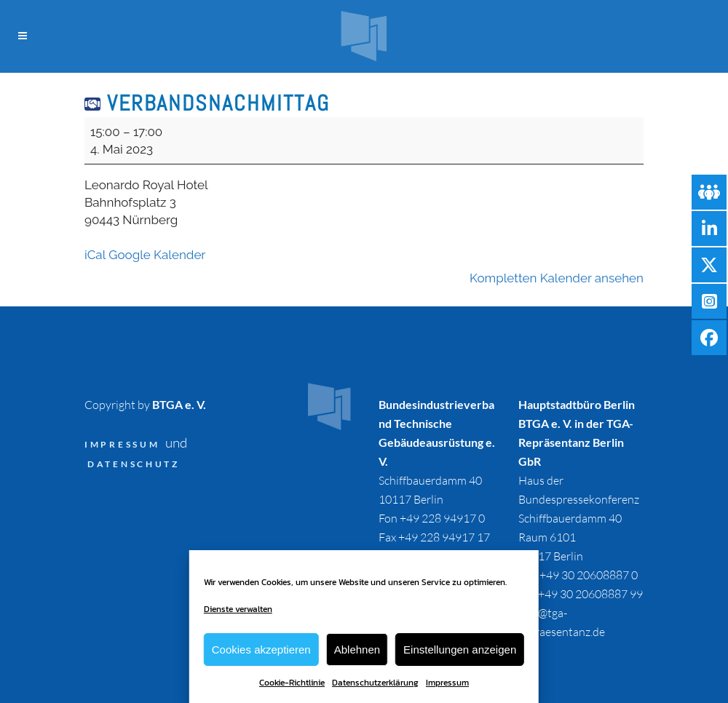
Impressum (447, 683)
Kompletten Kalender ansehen (557, 278)
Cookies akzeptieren (261, 650)
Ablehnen (357, 650)
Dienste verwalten (238, 609)
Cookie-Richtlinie (292, 683)
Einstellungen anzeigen (460, 650)
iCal (95, 255)
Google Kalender (157, 255)
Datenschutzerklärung (375, 683)
